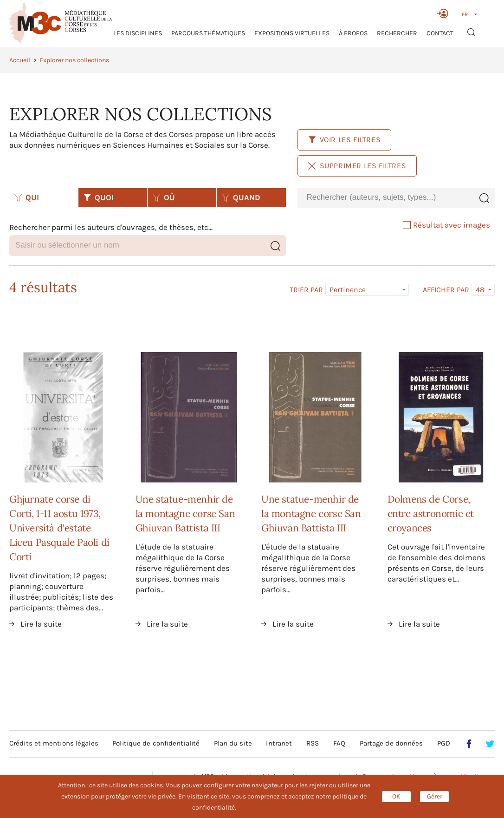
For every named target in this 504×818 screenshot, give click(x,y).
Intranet (279, 743)
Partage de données (391, 743)
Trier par (306, 290)
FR (465, 14)
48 (480, 290)
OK (396, 796)
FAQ (339, 743)
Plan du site (233, 743)
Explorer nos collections (74, 60)
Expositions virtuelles (292, 33)
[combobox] (385, 198)
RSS (313, 743)
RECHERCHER (397, 33)
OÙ (164, 197)
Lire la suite (41, 624)
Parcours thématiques (208, 33)
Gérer (435, 796)
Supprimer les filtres (357, 166)
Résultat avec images (446, 225)
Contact (440, 33)
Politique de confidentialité (156, 743)
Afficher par (446, 290)
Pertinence (348, 290)
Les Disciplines (138, 33)
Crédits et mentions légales (54, 743)
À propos (353, 33)
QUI (26, 197)
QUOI (98, 197)
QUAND (241, 197)
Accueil (20, 60)
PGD (444, 743)
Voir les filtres (345, 140)
